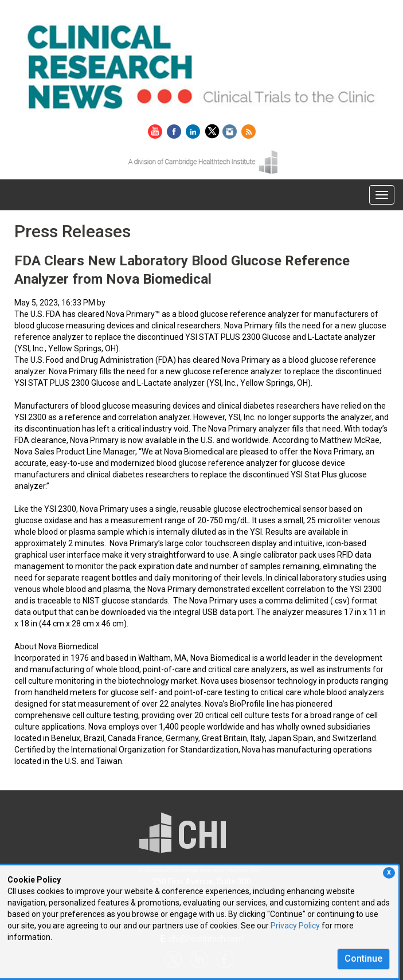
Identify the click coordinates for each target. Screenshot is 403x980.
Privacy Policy (295, 926)
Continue (363, 959)
